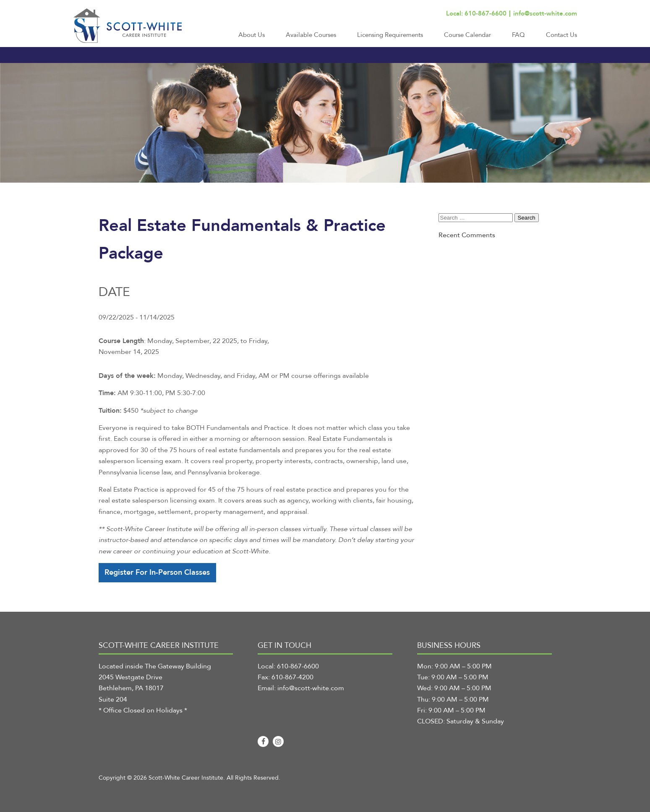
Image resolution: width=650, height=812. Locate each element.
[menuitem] (252, 39)
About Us (252, 35)
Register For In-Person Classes (157, 572)
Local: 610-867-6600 (476, 13)
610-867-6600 (298, 666)
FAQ (518, 35)
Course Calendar (467, 35)
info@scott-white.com (545, 13)
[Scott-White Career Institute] (128, 26)
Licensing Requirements (390, 35)
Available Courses (311, 35)
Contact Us (561, 35)
